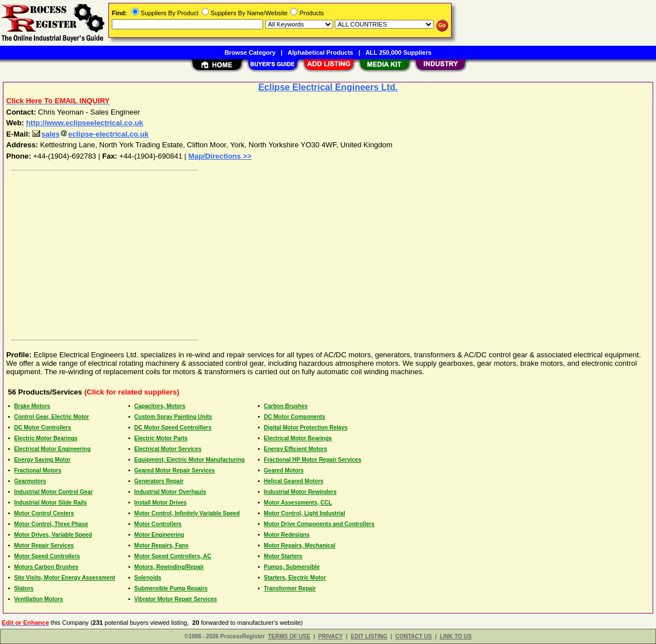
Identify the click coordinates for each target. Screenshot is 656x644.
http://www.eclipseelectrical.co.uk (85, 123)
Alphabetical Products (321, 52)
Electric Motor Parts (161, 438)
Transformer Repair (290, 588)
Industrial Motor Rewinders (300, 492)
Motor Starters (283, 556)
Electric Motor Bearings (46, 438)
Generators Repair (159, 481)
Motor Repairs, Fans (161, 546)
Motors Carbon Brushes (46, 567)
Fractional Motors (38, 470)
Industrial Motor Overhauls (170, 492)
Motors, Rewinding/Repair (169, 567)
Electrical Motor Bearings (298, 438)
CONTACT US (414, 636)
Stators (24, 588)
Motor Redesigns (287, 535)
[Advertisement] (329, 252)
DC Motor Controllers (43, 428)
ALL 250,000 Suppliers (398, 52)
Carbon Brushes (286, 406)
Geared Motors (284, 470)
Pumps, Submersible (292, 567)
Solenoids (148, 578)
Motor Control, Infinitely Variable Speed (187, 513)
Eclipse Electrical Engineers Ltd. (328, 87)
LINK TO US (456, 636)
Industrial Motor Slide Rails (51, 503)
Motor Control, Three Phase (51, 524)
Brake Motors (32, 406)
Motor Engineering (159, 535)
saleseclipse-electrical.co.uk (90, 134)
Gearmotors (30, 481)
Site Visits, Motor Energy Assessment (65, 578)
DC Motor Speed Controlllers (173, 428)
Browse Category (250, 52)
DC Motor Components (294, 417)
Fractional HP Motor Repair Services (312, 460)
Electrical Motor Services (168, 449)
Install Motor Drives (161, 503)
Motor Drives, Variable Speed (53, 535)
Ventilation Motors (39, 599)
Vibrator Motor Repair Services (176, 599)
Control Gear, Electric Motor (52, 417)
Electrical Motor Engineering (53, 449)
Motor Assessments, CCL (298, 503)
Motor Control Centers (44, 513)
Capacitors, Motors (160, 406)
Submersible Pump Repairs (171, 588)
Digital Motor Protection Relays (305, 428)
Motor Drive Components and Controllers (319, 524)
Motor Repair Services (44, 546)
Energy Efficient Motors (295, 449)
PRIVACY (331, 636)
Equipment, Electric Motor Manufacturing (190, 460)
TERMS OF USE (289, 636)
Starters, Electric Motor (295, 578)
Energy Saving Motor (42, 460)
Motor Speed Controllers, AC (173, 556)
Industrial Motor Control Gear (53, 492)
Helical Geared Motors (294, 481)
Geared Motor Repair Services (175, 470)
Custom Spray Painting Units (173, 417)
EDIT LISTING (369, 636)
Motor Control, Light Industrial (304, 513)
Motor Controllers (158, 524)
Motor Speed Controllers (47, 556)
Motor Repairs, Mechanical (299, 546)
